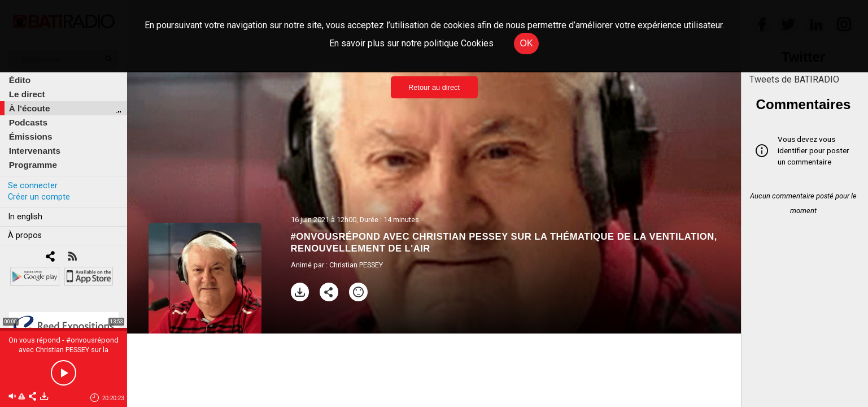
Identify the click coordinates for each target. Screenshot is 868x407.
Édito (20, 80)
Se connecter (33, 186)
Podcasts (28, 122)
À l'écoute (30, 108)
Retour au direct (434, 87)
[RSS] (72, 257)
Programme (33, 165)
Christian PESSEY (356, 265)
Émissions (31, 137)
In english (25, 217)
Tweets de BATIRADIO (794, 79)
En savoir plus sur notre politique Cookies (411, 43)
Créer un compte (39, 197)
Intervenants (35, 151)
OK (526, 43)
